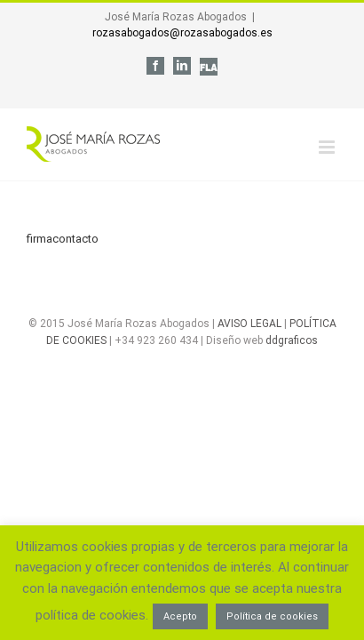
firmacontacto (63, 225)
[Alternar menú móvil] (328, 134)
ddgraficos (292, 372)
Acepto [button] (180, 616)
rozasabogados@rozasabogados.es (182, 33)
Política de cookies (272, 616)
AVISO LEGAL (249, 355)
